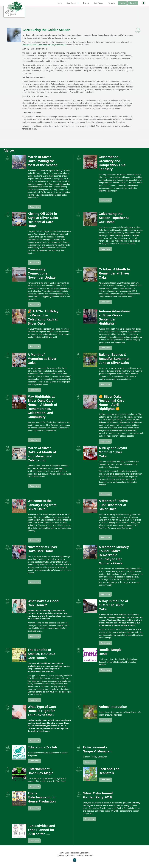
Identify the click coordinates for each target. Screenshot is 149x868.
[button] (73, 3)
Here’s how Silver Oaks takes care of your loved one (45, 45)
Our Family (98, 3)
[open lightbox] (14, 35)
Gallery (86, 3)
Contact (133, 3)
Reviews (112, 3)
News (122, 3)
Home (59, 3)
